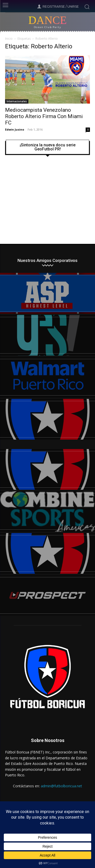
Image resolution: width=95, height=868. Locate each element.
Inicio (9, 39)
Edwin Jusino (15, 129)
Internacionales (17, 101)
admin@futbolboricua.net (61, 786)
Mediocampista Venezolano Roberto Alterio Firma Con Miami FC (44, 116)
